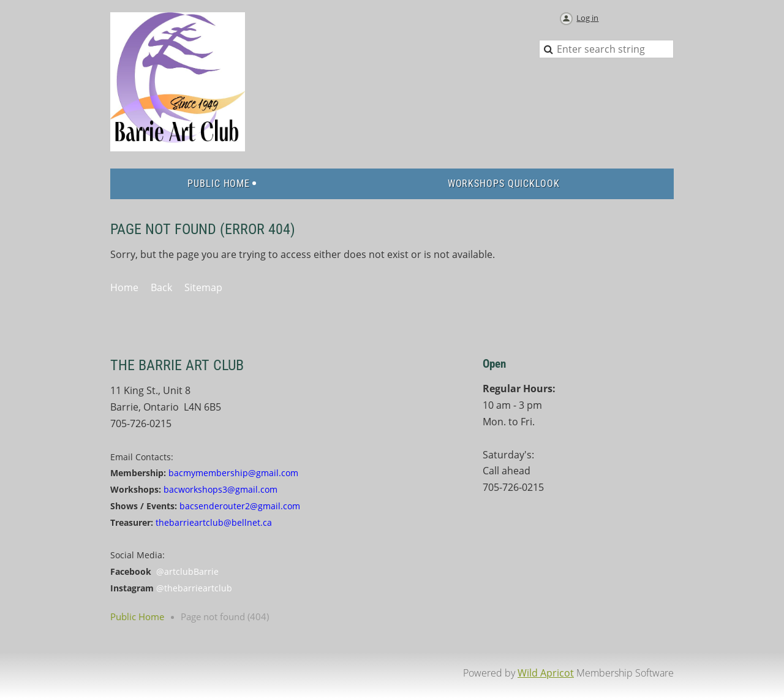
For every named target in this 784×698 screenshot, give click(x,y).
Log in (587, 18)
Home (124, 287)
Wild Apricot (546, 673)
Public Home (137, 616)
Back (161, 287)
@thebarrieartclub (194, 588)
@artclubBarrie (187, 571)
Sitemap (203, 287)
